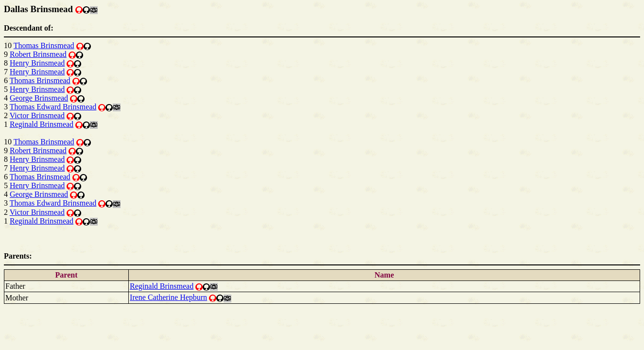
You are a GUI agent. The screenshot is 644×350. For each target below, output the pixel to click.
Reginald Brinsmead (42, 124)
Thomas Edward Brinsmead (53, 107)
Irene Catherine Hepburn (168, 297)
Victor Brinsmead (37, 115)
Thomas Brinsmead (44, 45)
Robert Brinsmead (38, 54)
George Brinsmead (39, 98)
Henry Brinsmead (37, 63)
